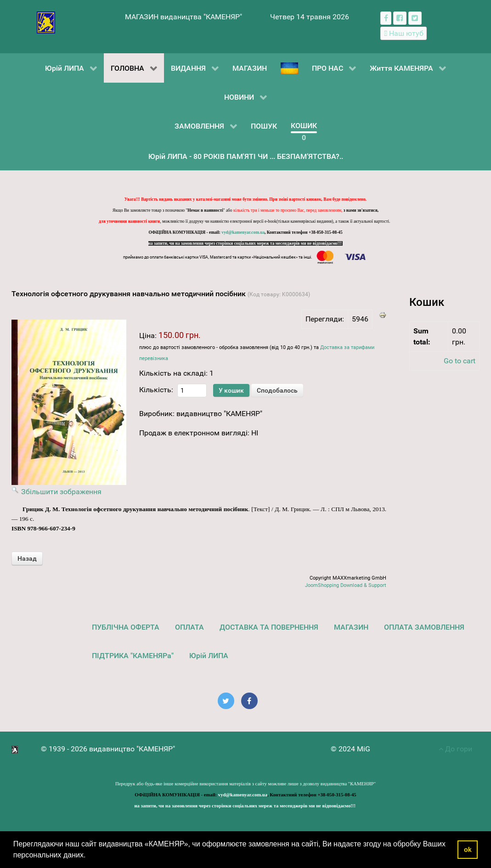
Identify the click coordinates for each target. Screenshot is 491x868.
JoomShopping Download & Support (346, 585)
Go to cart (460, 361)
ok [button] (468, 850)
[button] (89, 856)
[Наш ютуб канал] (404, 33)
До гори (455, 749)
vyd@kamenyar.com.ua (243, 232)
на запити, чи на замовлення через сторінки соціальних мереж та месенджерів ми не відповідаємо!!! (246, 243)
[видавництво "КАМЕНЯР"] (46, 22)
